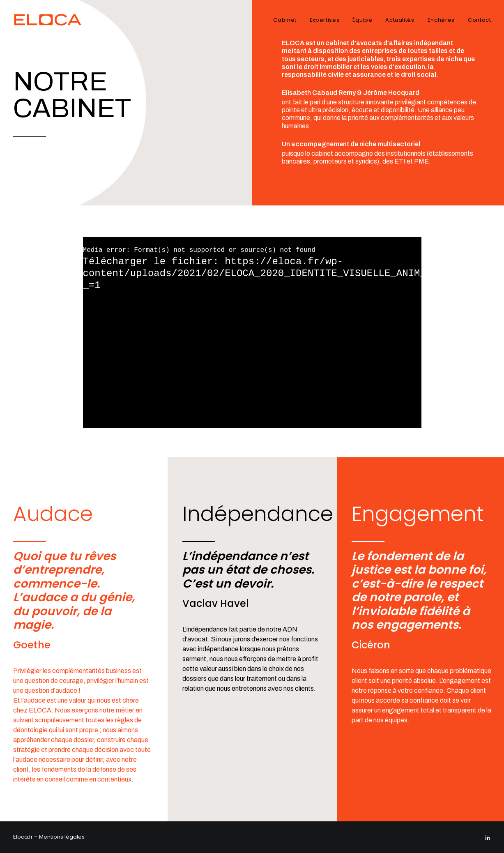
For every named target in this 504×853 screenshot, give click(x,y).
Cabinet (285, 20)
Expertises (325, 20)
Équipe (362, 20)
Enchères (441, 20)
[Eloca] (52, 20)
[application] (252, 332)
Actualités (400, 20)
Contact (480, 20)
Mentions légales (62, 837)
